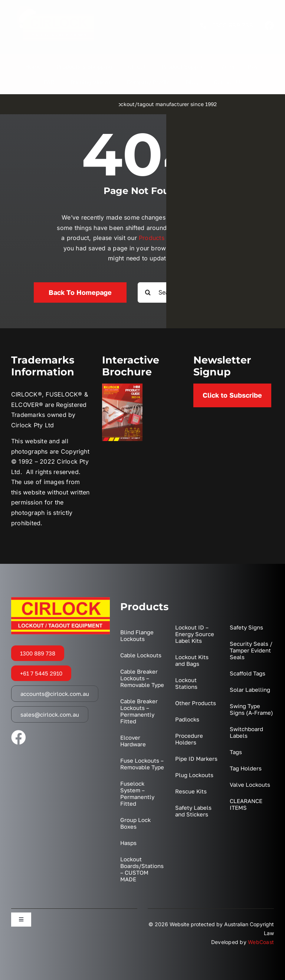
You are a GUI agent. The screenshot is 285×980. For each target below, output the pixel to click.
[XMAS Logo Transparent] (55, 7)
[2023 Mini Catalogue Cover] (122, 387)
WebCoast (261, 942)
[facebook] (269, 25)
